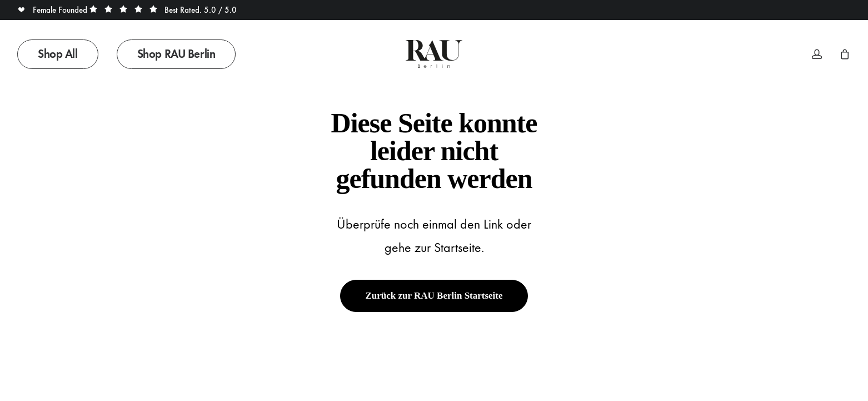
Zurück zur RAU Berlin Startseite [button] (434, 296)
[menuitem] (62, 54)
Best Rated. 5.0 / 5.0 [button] (163, 10)
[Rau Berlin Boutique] (434, 54)
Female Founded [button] (53, 10)
